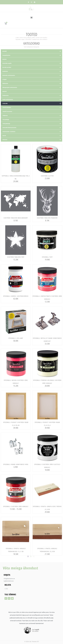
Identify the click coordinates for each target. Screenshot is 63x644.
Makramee (32, 83)
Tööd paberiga (32, 124)
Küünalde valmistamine (32, 75)
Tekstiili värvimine (7, 112)
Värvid (32, 136)
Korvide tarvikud (32, 67)
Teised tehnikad (32, 107)
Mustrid (4, 91)
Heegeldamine (32, 55)
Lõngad (32, 79)
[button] (32, 18)
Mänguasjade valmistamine (32, 87)
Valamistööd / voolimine (32, 132)
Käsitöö (4, 59)
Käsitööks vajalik (32, 63)
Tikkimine (32, 116)
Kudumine (32, 71)
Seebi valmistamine (32, 99)
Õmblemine (32, 95)
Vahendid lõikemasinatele (32, 128)
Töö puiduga (32, 120)
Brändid (32, 51)
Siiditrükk (32, 103)
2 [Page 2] (31, 556)
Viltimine (32, 140)
